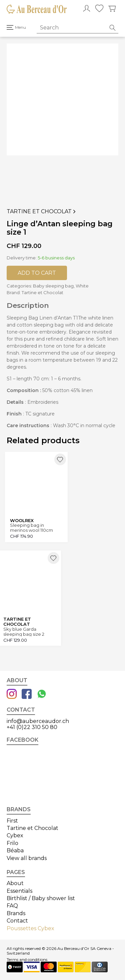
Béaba (15, 850)
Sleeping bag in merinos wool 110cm (31, 528)
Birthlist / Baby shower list (41, 898)
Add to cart (37, 273)
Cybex (15, 835)
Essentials (19, 891)
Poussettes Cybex (30, 928)
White (82, 286)
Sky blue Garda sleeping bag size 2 (24, 632)
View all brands (27, 858)
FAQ (12, 906)
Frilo (12, 843)
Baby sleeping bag (53, 286)
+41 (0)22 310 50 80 (32, 727)
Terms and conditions (27, 960)
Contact (17, 921)
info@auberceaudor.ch (38, 721)
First (12, 821)
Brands (16, 913)
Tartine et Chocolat (42, 212)
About (15, 883)
